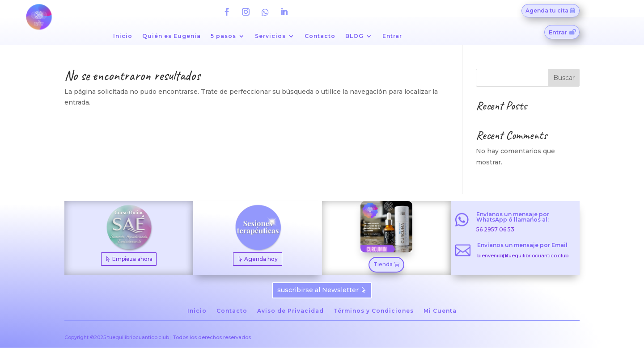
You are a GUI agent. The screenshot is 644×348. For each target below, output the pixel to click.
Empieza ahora (132, 259)
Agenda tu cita (547, 10)
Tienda (383, 264)
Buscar (564, 78)
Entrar (392, 36)
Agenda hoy (261, 259)
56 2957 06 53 (495, 229)
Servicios (270, 36)
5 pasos (223, 36)
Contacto (320, 36)
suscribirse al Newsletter (318, 290)
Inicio (123, 36)
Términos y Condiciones (374, 311)
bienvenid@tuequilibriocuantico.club (523, 256)
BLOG (354, 36)
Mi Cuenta (440, 311)
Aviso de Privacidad (290, 311)
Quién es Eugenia (172, 36)
